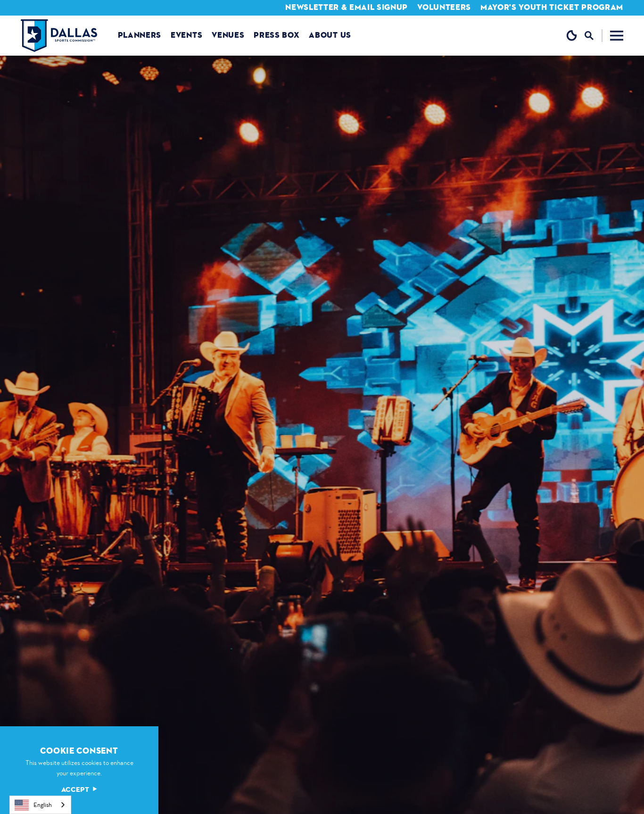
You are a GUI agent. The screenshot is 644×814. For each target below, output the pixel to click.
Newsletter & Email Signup (347, 7)
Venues (228, 35)
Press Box (277, 35)
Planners (140, 35)
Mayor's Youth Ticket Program (552, 7)
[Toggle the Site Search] (594, 36)
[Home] (59, 36)
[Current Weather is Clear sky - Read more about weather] (572, 36)
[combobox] (40, 805)
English (33, 805)
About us (330, 35)
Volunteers (444, 7)
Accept (79, 790)
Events (186, 35)
